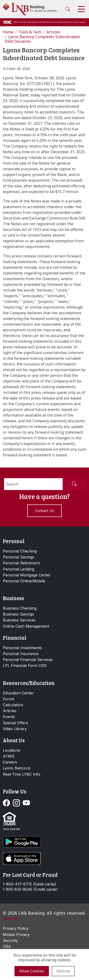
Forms (9, 699)
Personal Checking (20, 551)
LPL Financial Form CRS (25, 665)
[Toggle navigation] (81, 9)
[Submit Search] (74, 484)
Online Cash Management (26, 626)
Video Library (15, 729)
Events (9, 717)
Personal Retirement (21, 563)
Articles (10, 711)
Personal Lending (19, 569)
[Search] (33, 484)
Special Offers (16, 723)
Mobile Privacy (16, 935)
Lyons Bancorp (17, 768)
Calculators (13, 705)
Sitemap (11, 918)
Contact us (44, 511)
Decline (63, 971)
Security (10, 940)
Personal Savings (19, 557)
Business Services (19, 620)
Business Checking (20, 608)
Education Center (18, 693)
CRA (7, 946)
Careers (10, 762)
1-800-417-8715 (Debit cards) (30, 884)
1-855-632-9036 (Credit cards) (30, 889)
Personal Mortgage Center (27, 575)
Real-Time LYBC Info (22, 774)
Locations (12, 750)
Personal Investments (22, 648)
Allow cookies (32, 971)
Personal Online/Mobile (24, 581)
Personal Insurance (21, 654)
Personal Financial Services (28, 660)
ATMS (9, 756)
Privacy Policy (16, 928)
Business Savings (18, 614)
